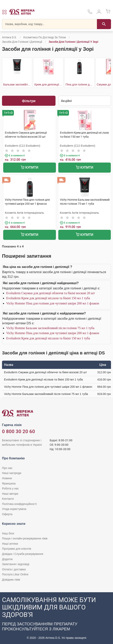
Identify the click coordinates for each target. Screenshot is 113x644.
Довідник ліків (11, 580)
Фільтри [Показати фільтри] (29, 101)
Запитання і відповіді (16, 564)
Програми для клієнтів (17, 549)
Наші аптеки (10, 544)
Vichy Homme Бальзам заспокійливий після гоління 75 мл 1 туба (50, 328)
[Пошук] (104, 24)
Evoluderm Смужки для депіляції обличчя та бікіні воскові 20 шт (51, 293)
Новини (7, 478)
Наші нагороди (12, 473)
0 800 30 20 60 (18, 431)
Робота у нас (10, 488)
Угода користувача (14, 509)
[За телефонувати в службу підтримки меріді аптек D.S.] (90, 13)
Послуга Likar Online (15, 574)
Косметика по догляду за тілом (45, 37)
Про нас (7, 468)
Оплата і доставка (14, 569)
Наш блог (8, 533)
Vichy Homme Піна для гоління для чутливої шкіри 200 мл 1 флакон (53, 303)
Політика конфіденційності (19, 504)
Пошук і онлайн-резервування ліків (25, 538)
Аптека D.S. (9, 37)
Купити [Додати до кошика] (29, 168)
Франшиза (9, 483)
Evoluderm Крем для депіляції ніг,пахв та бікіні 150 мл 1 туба (48, 298)
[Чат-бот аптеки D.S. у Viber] (56, 618)
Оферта (7, 514)
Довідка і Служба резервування (23, 554)
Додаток (7, 559)
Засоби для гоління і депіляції (22, 42)
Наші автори (10, 494)
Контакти (8, 499)
